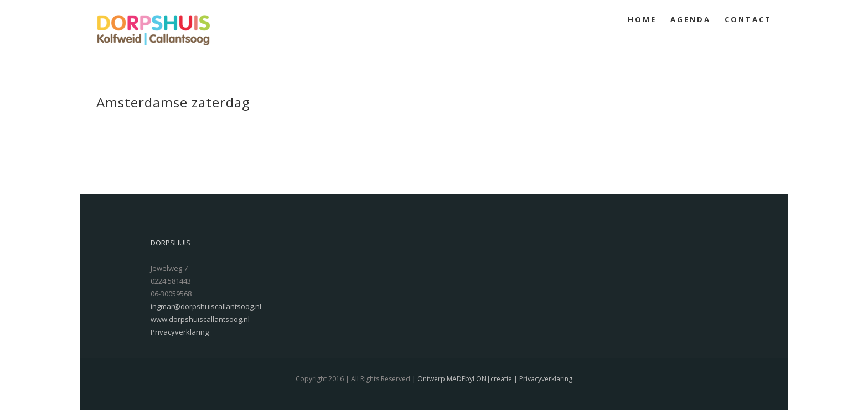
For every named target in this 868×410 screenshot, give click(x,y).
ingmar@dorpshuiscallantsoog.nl (206, 306)
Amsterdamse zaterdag (173, 102)
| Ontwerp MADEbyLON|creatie (461, 379)
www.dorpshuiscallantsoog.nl (200, 319)
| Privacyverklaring (542, 379)
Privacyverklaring (180, 332)
